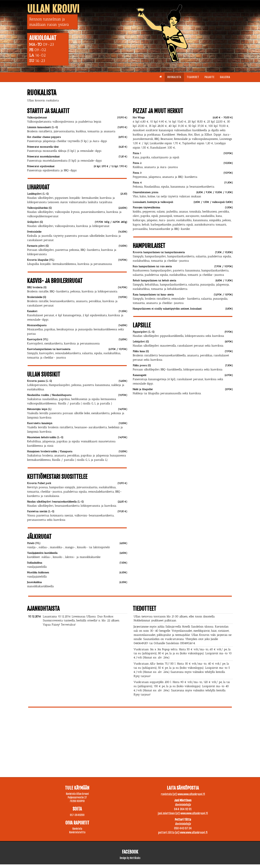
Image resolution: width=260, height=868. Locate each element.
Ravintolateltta (77, 832)
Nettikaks (135, 858)
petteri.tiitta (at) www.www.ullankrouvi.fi (183, 833)
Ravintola (77, 829)
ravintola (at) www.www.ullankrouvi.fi (183, 794)
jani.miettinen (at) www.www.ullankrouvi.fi (183, 813)
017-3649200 (77, 815)
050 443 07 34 (183, 828)
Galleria (225, 77)
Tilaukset (193, 77)
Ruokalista (174, 77)
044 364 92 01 (183, 809)
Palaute (210, 77)
